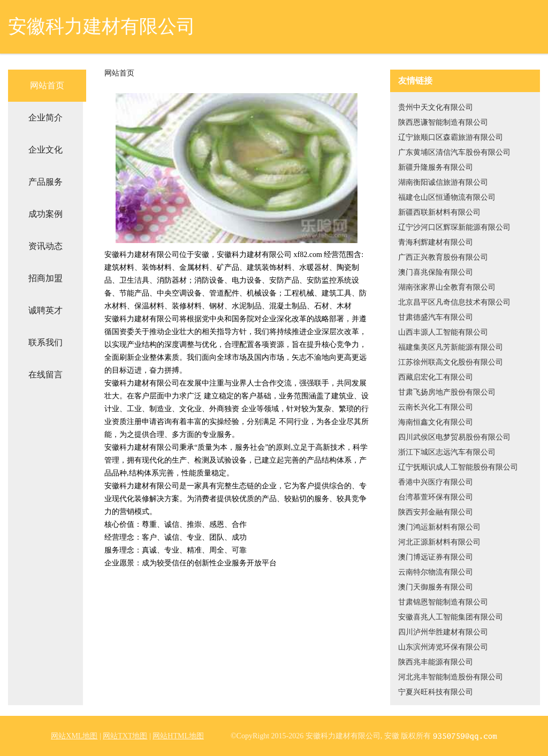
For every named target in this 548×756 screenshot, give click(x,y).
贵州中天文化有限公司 (436, 107)
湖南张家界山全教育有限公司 (447, 287)
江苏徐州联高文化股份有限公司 (451, 362)
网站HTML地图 (178, 736)
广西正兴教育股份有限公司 (443, 257)
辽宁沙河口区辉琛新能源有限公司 (454, 227)
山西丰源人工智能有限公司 (443, 332)
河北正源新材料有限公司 (439, 542)
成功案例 (45, 214)
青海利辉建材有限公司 (436, 242)
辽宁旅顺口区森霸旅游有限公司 (451, 137)
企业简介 (45, 118)
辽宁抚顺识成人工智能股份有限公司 (458, 467)
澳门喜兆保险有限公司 (436, 272)
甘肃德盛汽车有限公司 (436, 317)
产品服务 (45, 182)
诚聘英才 (45, 310)
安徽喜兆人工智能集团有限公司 (451, 617)
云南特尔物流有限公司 (436, 572)
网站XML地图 (74, 736)
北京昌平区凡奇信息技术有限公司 (454, 302)
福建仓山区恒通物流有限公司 (447, 197)
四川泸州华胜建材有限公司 (443, 632)
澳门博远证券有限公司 (436, 557)
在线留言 (45, 375)
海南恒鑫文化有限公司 (436, 422)
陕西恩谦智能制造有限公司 (443, 122)
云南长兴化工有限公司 (436, 407)
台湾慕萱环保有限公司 (436, 497)
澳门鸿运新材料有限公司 (439, 527)
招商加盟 (45, 278)
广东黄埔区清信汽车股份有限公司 (454, 152)
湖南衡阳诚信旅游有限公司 (443, 182)
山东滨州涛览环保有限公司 (443, 647)
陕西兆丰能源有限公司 (436, 662)
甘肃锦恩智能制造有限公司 (443, 602)
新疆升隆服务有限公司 (436, 167)
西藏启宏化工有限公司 (436, 377)
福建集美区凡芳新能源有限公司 (451, 347)
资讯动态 (45, 246)
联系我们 (45, 342)
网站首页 (47, 85)
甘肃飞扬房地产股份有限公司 (447, 392)
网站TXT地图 (125, 736)
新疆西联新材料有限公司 (439, 212)
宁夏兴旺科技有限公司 (436, 692)
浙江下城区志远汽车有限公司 (447, 452)
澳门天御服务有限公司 (436, 587)
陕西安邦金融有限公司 (436, 512)
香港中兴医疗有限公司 (436, 482)
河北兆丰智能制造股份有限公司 (451, 677)
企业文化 (45, 150)
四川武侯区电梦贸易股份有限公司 (454, 437)
